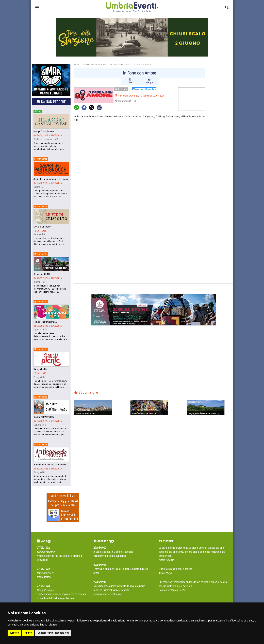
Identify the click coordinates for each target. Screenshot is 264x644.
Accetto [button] (14, 633)
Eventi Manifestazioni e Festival (117, 65)
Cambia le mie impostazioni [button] (53, 633)
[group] (132, 37)
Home (77, 65)
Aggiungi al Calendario (144, 89)
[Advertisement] (220, 117)
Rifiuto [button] (28, 633)
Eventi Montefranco (91, 65)
